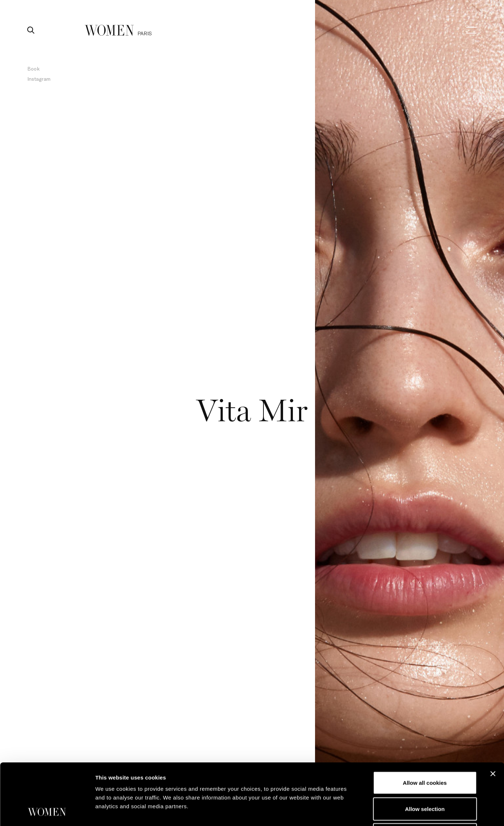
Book (33, 69)
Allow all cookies (425, 725)
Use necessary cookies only (425, 777)
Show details (381, 812)
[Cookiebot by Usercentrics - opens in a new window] (47, 812)
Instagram (39, 79)
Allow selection (425, 751)
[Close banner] (493, 716)
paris (145, 33)
